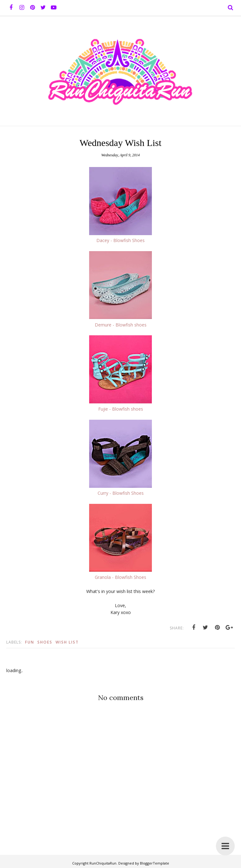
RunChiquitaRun (103, 863)
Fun (30, 642)
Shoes (45, 642)
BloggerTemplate (155, 863)
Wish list (67, 642)
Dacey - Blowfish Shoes (120, 240)
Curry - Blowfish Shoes (121, 493)
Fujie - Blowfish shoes (121, 409)
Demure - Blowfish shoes (121, 325)
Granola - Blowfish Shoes (120, 577)
